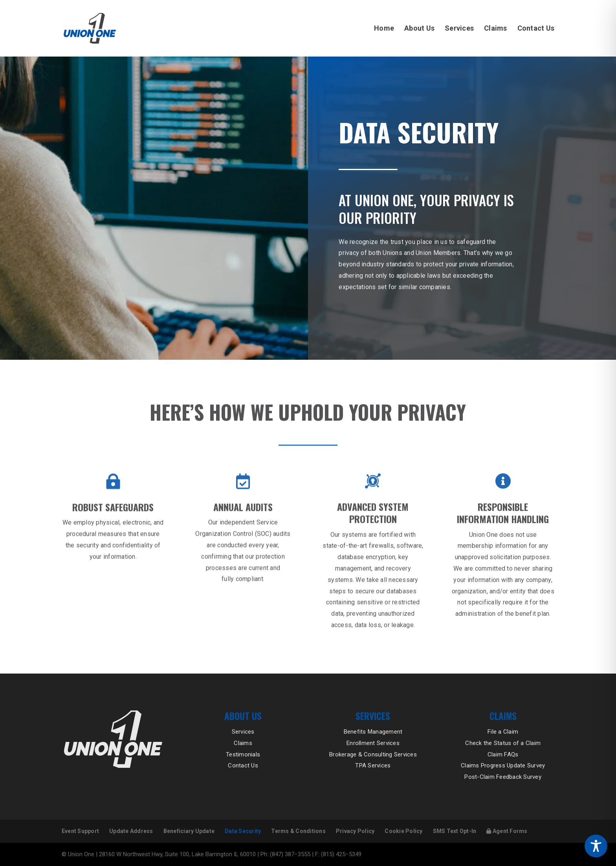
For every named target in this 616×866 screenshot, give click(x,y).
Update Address (131, 831)
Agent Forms (507, 831)
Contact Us (536, 29)
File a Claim (503, 732)
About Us (419, 29)
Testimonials (243, 754)
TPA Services (373, 765)
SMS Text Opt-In (455, 831)
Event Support (80, 831)
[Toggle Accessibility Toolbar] (596, 846)
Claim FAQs (503, 754)
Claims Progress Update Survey (503, 765)
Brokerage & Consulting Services (373, 754)
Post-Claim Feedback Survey (503, 777)
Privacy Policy (355, 831)
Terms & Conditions (298, 831)
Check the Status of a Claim (503, 743)
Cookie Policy (403, 831)
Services (459, 29)
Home (384, 29)
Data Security (243, 831)
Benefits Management (373, 732)
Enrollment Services (373, 743)
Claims (496, 29)
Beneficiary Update (189, 831)
